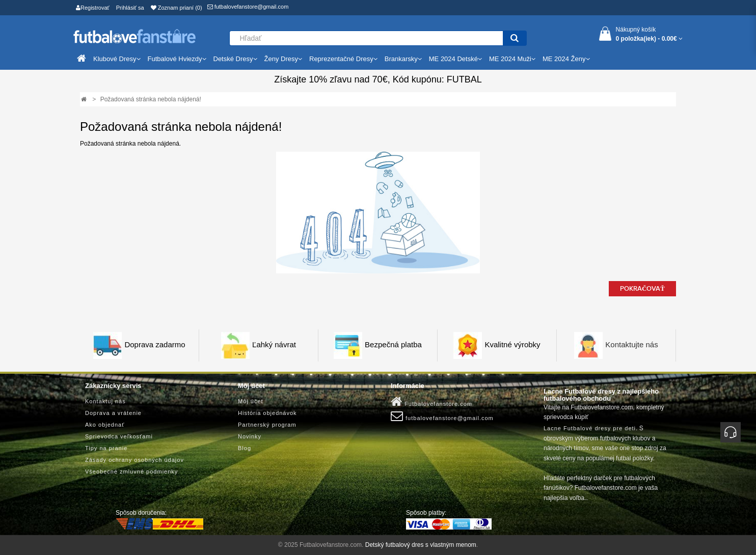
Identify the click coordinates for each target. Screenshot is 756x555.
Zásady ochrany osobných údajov (134, 460)
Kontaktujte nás (631, 345)
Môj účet (251, 401)
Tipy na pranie (106, 448)
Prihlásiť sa (130, 8)
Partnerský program (267, 425)
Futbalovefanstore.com (431, 402)
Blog (245, 448)
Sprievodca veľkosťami (119, 436)
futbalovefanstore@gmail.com (248, 7)
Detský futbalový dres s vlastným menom (421, 545)
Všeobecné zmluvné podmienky (131, 471)
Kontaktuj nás (105, 401)
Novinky (250, 436)
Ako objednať (105, 425)
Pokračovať (642, 289)
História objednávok (267, 413)
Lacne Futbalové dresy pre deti (590, 428)
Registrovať (93, 8)
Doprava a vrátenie (113, 413)
